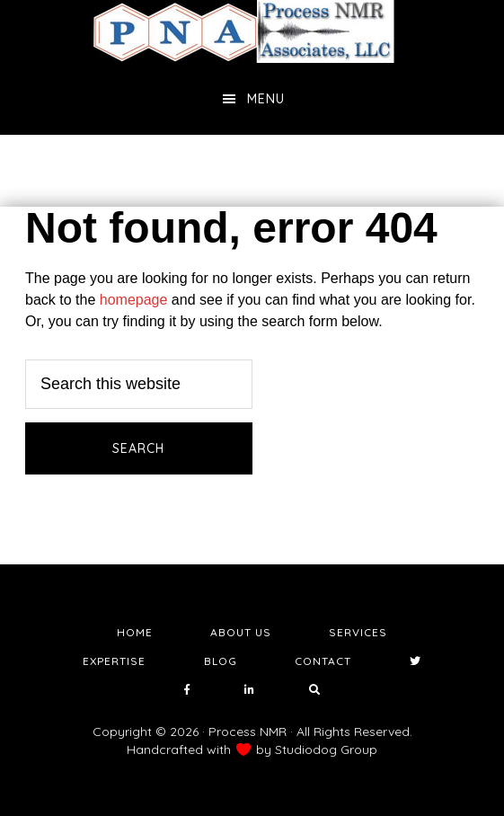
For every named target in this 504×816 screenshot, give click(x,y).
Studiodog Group (326, 749)
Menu (266, 99)
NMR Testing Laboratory (252, 31)
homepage (134, 300)
